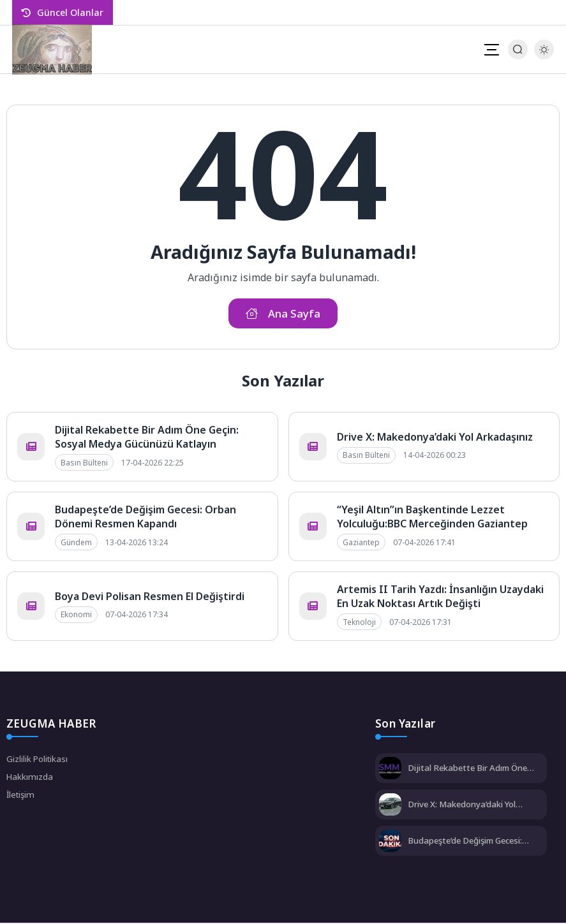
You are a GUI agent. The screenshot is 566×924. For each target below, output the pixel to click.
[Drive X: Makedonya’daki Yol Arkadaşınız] (390, 807)
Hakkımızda (30, 779)
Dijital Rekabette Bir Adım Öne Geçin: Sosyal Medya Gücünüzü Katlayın (147, 438)
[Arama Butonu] (518, 49)
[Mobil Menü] (491, 50)
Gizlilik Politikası (39, 760)
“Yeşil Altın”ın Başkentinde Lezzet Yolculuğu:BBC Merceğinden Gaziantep (432, 518)
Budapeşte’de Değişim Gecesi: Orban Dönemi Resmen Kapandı (145, 518)
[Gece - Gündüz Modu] (544, 56)
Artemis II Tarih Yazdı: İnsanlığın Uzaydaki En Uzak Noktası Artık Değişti (440, 598)
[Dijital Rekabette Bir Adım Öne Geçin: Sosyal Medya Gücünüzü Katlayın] (390, 771)
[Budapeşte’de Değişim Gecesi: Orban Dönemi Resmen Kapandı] (390, 843)
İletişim (22, 797)
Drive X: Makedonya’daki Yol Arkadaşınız (435, 438)
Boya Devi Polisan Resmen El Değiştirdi (150, 598)
